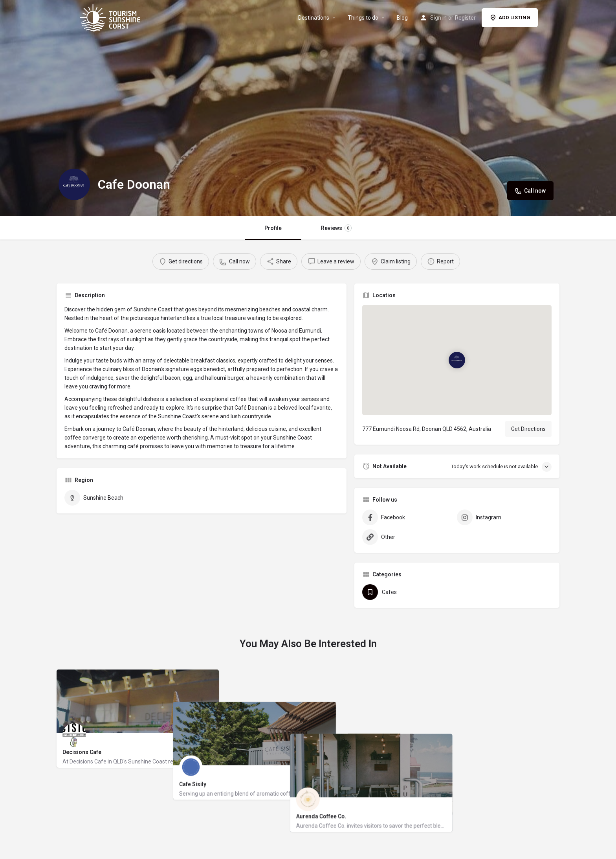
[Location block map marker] (457, 360)
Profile (273, 228)
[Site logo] (111, 17)
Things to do (363, 18)
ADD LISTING (510, 18)
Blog (402, 18)
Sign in (438, 18)
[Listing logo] (74, 184)
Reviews (336, 228)
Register (465, 18)
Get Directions (528, 429)
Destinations (314, 18)
